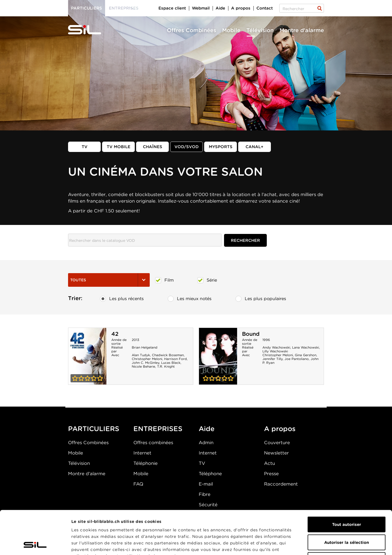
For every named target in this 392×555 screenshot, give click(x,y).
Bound (251, 334)
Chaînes (153, 147)
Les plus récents (122, 299)
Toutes (109, 280)
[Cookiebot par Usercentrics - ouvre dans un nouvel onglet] (35, 544)
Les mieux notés (190, 299)
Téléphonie (146, 463)
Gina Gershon (306, 355)
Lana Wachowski (306, 347)
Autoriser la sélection (347, 502)
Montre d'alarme (302, 30)
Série (207, 280)
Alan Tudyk (141, 355)
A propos (241, 8)
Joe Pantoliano (297, 359)
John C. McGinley (146, 363)
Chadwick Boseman (168, 355)
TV (85, 147)
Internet (142, 453)
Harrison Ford (175, 359)
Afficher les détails (307, 544)
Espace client (172, 8)
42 (115, 334)
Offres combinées (153, 443)
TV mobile (119, 147)
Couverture (277, 443)
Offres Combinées (192, 30)
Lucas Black (171, 363)
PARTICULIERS (94, 429)
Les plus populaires (261, 299)
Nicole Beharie (143, 366)
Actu (269, 463)
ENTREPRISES (158, 429)
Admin (206, 443)
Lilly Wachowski (275, 351)
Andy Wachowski (276, 347)
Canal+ (255, 147)
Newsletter (276, 453)
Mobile (231, 30)
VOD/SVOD (187, 147)
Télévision (260, 30)
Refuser (347, 519)
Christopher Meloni (147, 359)
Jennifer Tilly (272, 359)
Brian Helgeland (145, 347)
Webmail (201, 8)
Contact (265, 8)
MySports (221, 147)
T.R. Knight (166, 366)
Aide (220, 8)
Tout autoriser (347, 484)
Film (164, 280)
